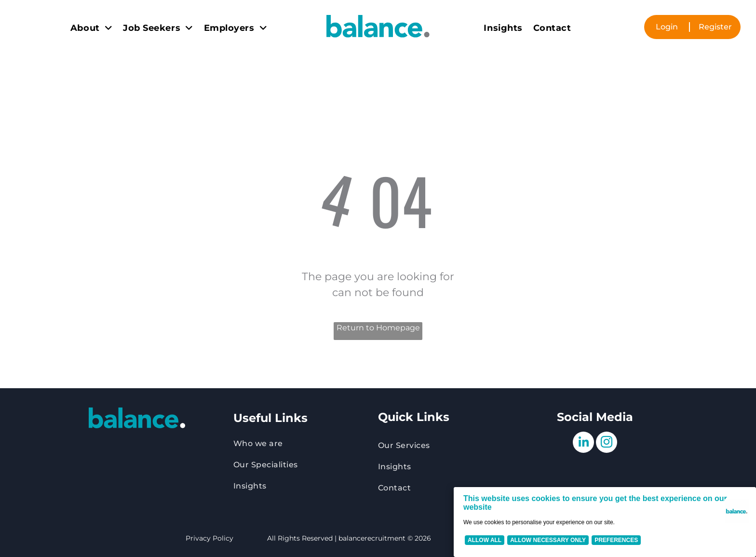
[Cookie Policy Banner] (605, 522)
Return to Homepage (378, 328)
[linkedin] (583, 443)
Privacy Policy (209, 538)
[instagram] (607, 443)
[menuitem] (91, 28)
